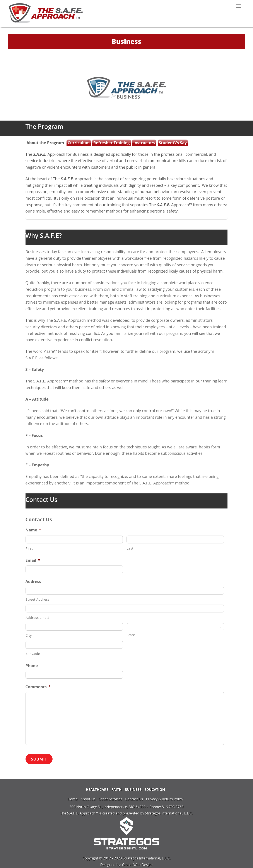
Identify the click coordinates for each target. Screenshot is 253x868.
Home (73, 799)
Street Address (38, 599)
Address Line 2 (38, 617)
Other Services (110, 799)
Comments (38, 687)
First (29, 548)
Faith (117, 790)
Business (133, 790)
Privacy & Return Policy (165, 799)
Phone (32, 666)
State (131, 635)
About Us (88, 799)
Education (155, 790)
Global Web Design (138, 865)
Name (33, 530)
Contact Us (134, 799)
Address (33, 582)
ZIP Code (33, 654)
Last (130, 548)
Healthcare (97, 790)
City (29, 635)
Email (33, 560)
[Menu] (239, 6)
